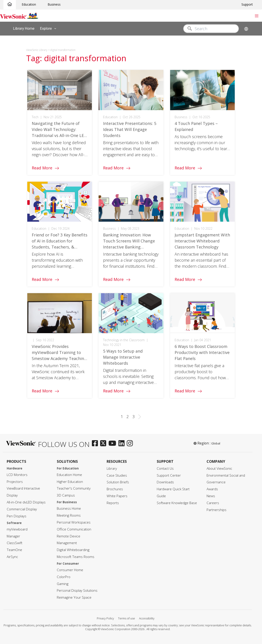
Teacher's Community (74, 488)
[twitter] (104, 444)
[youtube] (113, 444)
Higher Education (70, 482)
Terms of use (127, 618)
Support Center (169, 475)
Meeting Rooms (69, 515)
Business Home (69, 508)
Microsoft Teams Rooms (76, 557)
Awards (212, 489)
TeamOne (14, 550)
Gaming (63, 584)
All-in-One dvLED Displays (26, 502)
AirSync (12, 557)
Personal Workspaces (74, 522)
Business (54, 4)
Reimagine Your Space (74, 597)
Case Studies (117, 475)
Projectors (15, 482)
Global (216, 443)
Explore (49, 29)
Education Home (69, 475)
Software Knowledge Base (177, 503)
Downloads (165, 482)
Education (29, 4)
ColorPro (64, 577)
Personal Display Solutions (77, 590)
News (211, 496)
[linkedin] (123, 444)
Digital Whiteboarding (73, 550)
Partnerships (217, 510)
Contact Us (165, 468)
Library (112, 468)
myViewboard (17, 529)
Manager (13, 536)
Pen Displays (17, 516)
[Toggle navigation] (257, 15)
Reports (113, 503)
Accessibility (147, 618)
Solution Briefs (118, 482)
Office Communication (74, 529)
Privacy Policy (105, 618)
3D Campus (66, 495)
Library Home (24, 28)
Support (247, 4)
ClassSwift (15, 543)
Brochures (115, 489)
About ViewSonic (219, 468)
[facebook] (96, 444)
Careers (213, 503)
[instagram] (131, 444)
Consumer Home (70, 570)
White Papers (117, 496)
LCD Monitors (17, 475)
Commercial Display (22, 509)
